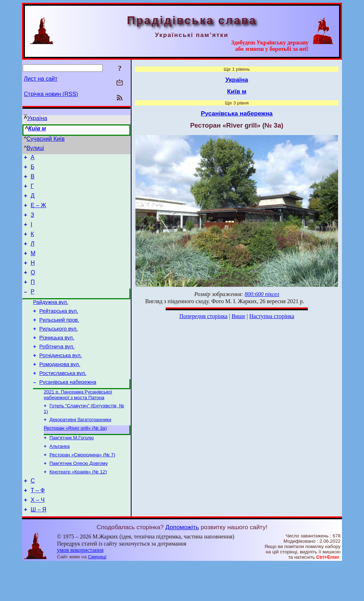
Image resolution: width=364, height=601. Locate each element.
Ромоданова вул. (60, 389)
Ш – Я (38, 547)
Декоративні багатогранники (80, 448)
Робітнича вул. (57, 369)
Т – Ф (38, 525)
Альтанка (60, 477)
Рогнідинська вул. (61, 379)
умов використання (80, 587)
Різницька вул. (57, 359)
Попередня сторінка (203, 316)
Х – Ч (38, 536)
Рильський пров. (59, 339)
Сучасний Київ (46, 139)
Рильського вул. (59, 349)
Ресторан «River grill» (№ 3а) (75, 458)
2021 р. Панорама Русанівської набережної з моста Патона (78, 422)
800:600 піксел (262, 294)
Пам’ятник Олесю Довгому (79, 496)
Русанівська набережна (68, 409)
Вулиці (35, 148)
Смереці (97, 594)
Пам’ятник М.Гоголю (72, 468)
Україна (37, 118)
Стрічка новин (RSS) (51, 94)
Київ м (37, 128)
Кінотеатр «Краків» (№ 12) (78, 505)
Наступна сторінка (272, 316)
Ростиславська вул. (63, 399)
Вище (238, 316)
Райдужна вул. (51, 319)
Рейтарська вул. (59, 329)
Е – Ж (38, 212)
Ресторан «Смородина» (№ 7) (82, 486)
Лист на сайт (41, 79)
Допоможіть (182, 564)
